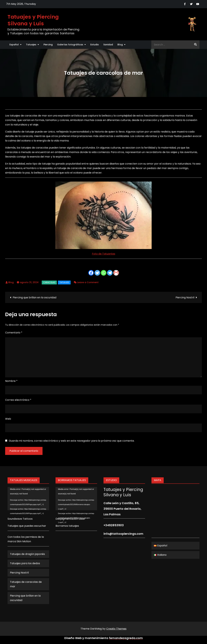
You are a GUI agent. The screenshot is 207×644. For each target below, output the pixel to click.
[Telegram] (110, 273)
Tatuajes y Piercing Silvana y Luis (33, 20)
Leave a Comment (88, 282)
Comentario (14, 333)
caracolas (49, 282)
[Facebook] (91, 273)
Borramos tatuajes (67, 526)
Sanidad (108, 45)
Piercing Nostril (185, 297)
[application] (28, 499)
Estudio (95, 45)
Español (14, 45)
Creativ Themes (116, 629)
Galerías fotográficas (70, 45)
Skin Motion (24, 541)
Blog (120, 45)
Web (8, 419)
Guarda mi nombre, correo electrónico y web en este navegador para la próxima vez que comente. (72, 441)
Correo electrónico (18, 400)
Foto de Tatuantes (104, 254)
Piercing (48, 45)
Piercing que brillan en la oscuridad (34, 297)
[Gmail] (116, 273)
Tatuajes (31, 45)
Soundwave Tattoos (20, 519)
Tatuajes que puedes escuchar (27, 526)
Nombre (11, 381)
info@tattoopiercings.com (123, 534)
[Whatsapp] (104, 273)
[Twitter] (97, 273)
